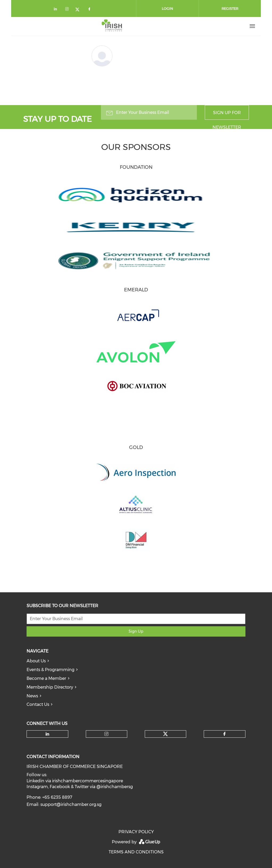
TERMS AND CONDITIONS (136, 852)
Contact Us (38, 704)
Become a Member (46, 678)
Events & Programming (50, 670)
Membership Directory (50, 687)
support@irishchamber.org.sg (71, 804)
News (32, 696)
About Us (36, 661)
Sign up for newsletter (227, 115)
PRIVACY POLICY (136, 832)
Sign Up (136, 631)
